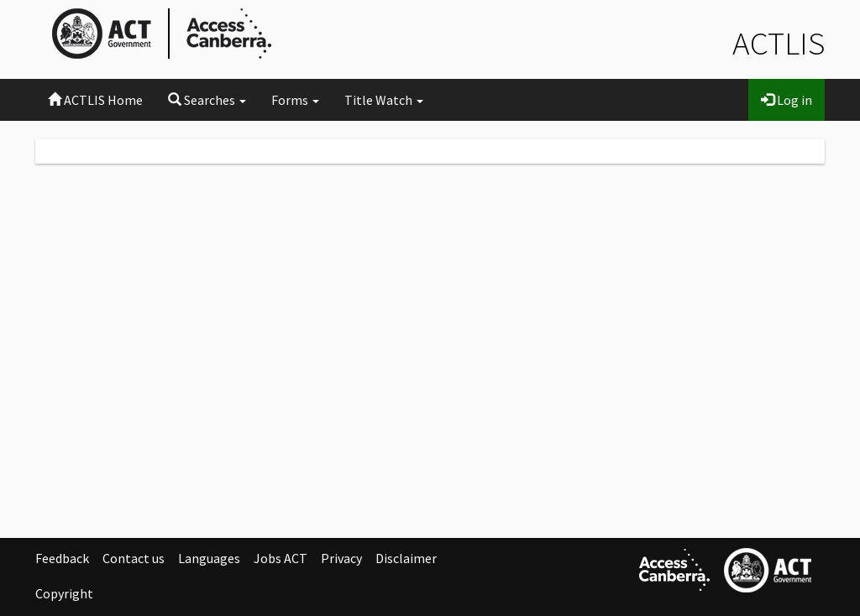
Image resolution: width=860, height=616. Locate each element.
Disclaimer (406, 558)
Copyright (64, 593)
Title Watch (384, 100)
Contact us (134, 558)
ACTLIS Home (95, 100)
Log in (787, 100)
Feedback (62, 558)
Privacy (341, 558)
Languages (209, 558)
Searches (207, 100)
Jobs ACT (281, 558)
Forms (295, 100)
